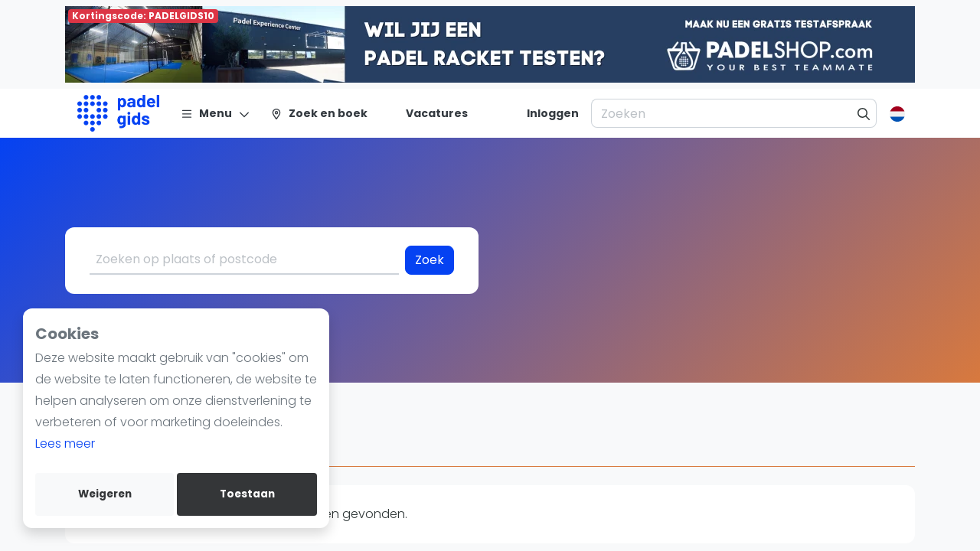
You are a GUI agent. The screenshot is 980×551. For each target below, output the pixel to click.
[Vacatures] (428, 113)
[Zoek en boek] (319, 113)
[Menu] (216, 113)
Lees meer (65, 443)
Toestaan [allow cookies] (247, 494)
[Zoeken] (864, 113)
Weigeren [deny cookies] (105, 494)
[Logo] (118, 113)
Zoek (430, 260)
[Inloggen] (553, 113)
